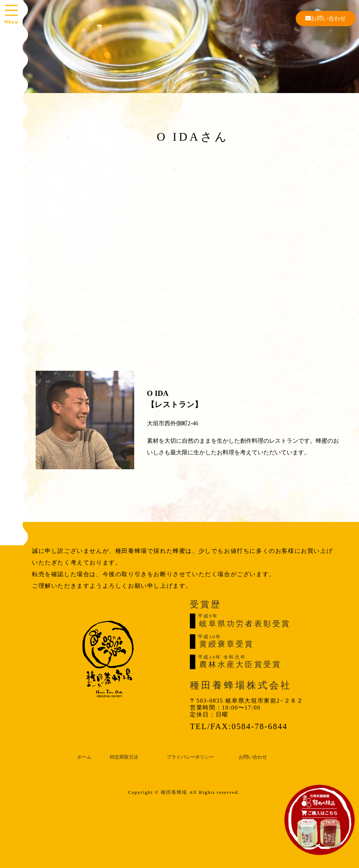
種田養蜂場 (174, 792)
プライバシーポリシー (190, 757)
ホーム (84, 757)
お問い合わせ (326, 18)
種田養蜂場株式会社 (241, 685)
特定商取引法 (124, 757)
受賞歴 (206, 604)
